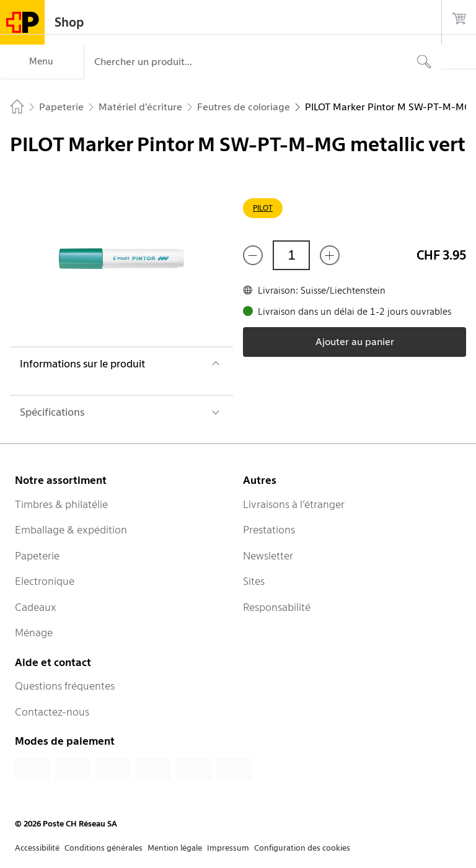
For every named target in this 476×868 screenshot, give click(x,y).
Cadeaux (36, 607)
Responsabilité (277, 607)
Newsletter (268, 556)
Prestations (269, 530)
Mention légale (175, 848)
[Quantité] (291, 255)
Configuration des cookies (302, 848)
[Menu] (42, 62)
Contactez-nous (52, 712)
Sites (254, 581)
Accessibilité (37, 848)
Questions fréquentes (65, 686)
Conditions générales (104, 848)
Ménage (34, 633)
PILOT (263, 208)
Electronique (45, 581)
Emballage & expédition (71, 530)
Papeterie (37, 556)
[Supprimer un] (253, 255)
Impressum (228, 848)
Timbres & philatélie (61, 504)
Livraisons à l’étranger (294, 504)
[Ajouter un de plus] (330, 255)
